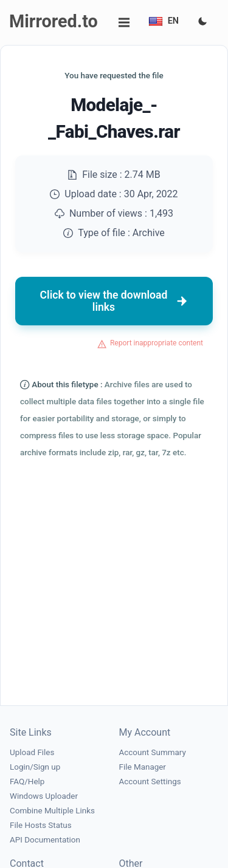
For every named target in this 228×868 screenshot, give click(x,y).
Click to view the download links (114, 301)
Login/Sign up (35, 767)
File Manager (143, 767)
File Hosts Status (41, 825)
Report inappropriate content (157, 343)
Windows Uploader (44, 796)
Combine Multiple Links (52, 811)
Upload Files (32, 752)
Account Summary (153, 752)
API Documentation (45, 840)
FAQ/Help (27, 782)
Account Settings (150, 782)
